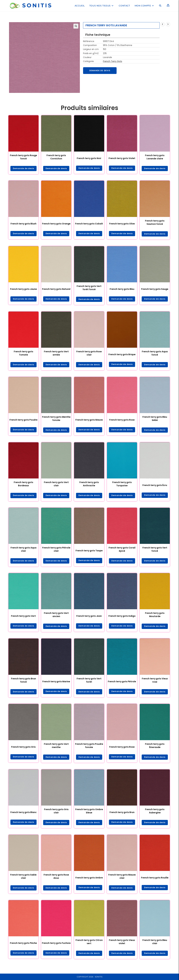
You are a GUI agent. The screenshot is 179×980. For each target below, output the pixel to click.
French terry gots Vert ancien (56, 617)
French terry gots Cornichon (56, 157)
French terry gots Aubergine (155, 815)
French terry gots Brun (122, 816)
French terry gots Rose (122, 421)
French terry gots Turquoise (122, 486)
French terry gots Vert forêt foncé (89, 289)
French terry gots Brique (122, 356)
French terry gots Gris (23, 750)
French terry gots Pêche (23, 948)
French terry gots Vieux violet (122, 946)
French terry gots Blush (23, 224)
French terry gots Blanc (23, 816)
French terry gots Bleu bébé (155, 420)
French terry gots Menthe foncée (56, 420)
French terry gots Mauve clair (122, 881)
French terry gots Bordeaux (23, 486)
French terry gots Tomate (23, 354)
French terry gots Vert (23, 619)
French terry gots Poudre (23, 421)
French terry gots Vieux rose (155, 683)
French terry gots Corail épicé (122, 552)
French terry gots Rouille (155, 882)
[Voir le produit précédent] (163, 24)
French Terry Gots (113, 61)
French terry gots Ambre (89, 882)
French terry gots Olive (122, 224)
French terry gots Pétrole (122, 685)
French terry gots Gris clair (56, 815)
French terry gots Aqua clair (23, 552)
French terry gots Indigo (122, 619)
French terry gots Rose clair (89, 354)
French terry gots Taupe (89, 553)
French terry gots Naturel (56, 290)
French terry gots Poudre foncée (89, 749)
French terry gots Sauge (155, 290)
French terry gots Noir (89, 158)
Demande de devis (101, 71)
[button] (76, 26)
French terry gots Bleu (122, 290)
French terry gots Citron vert (89, 946)
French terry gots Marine (56, 685)
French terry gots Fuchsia (56, 948)
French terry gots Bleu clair (155, 946)
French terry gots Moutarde (155, 617)
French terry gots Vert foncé (155, 552)
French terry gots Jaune (23, 290)
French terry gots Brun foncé (23, 683)
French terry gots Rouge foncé (23, 157)
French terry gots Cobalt (89, 224)
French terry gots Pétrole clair (56, 552)
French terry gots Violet (122, 158)
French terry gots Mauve (89, 421)
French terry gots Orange (56, 224)
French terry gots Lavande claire (155, 157)
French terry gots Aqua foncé (155, 354)
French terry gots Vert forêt (89, 683)
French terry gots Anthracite (89, 486)
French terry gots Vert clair (56, 486)
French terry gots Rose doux (56, 881)
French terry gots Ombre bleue (89, 815)
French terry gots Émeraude (155, 749)
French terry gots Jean (89, 619)
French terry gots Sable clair (23, 881)
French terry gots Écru (155, 487)
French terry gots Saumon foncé (155, 223)
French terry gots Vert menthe (56, 749)
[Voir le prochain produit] (168, 24)
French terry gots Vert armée (56, 354)
